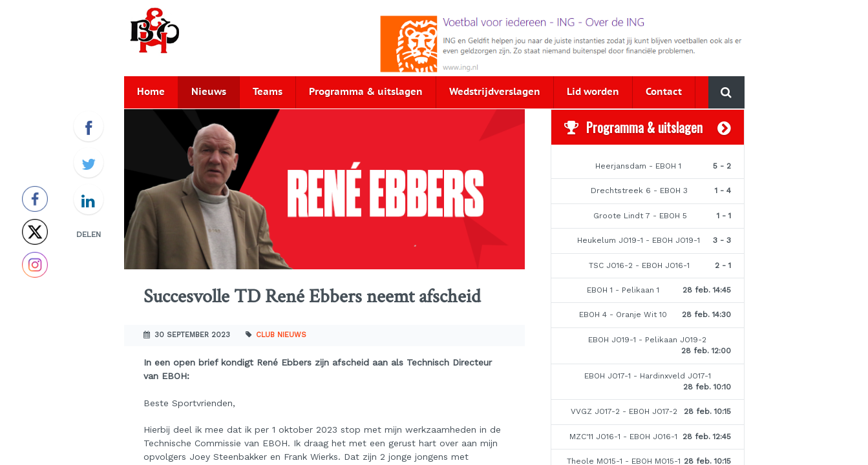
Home (151, 92)
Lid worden (593, 92)
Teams (268, 92)
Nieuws (209, 92)
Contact (664, 92)
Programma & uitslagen (366, 92)
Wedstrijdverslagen (495, 92)
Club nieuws (281, 335)
